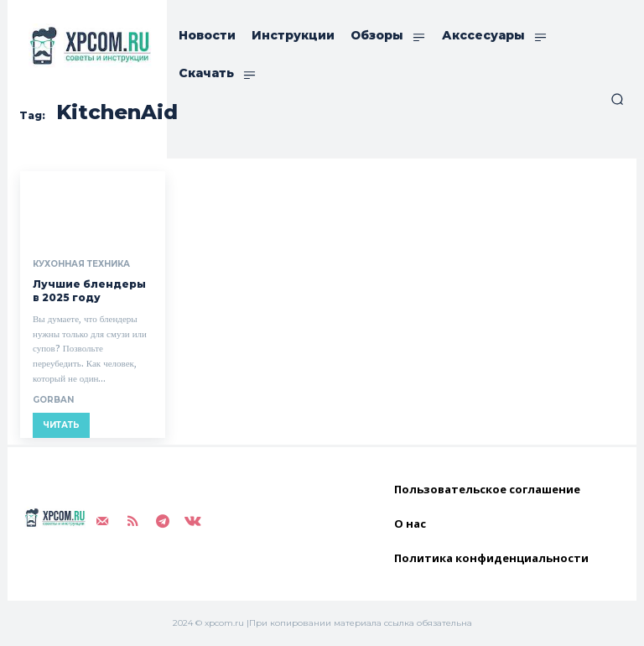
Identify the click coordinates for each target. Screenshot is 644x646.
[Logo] (87, 46)
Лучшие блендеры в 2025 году (89, 291)
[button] (617, 99)
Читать (61, 425)
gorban (53, 400)
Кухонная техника (81, 264)
